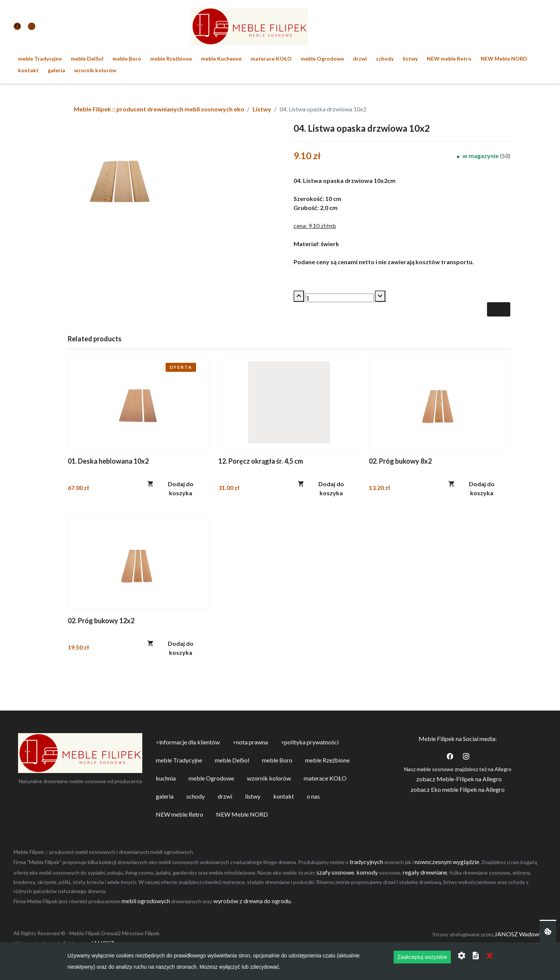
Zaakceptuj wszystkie (422, 957)
